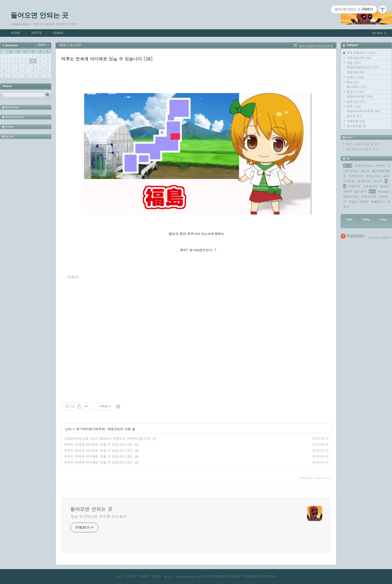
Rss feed (377, 33)
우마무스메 (356, 176)
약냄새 (353, 202)
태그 (119, 576)
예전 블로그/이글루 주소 (362, 149)
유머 (354, 106)
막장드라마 (369, 197)
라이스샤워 (373, 176)
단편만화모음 (360, 96)
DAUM (235, 576)
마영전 (381, 166)
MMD (372, 191)
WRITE (37, 33)
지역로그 (131, 576)
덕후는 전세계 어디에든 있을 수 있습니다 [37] (98, 450)
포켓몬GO (364, 181)
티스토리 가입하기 (380, 238)
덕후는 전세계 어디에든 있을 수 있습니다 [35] (98, 462)
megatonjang (185, 576)
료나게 (348, 166)
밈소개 (354, 116)
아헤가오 (354, 186)
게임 (354, 63)
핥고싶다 (360, 191)
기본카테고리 (359, 58)
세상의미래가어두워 (363, 111)
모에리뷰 (356, 121)
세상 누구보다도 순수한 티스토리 (98, 516)
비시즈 (378, 181)
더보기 (73, 277)
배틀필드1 (378, 202)
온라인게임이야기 (363, 67)
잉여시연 (356, 102)
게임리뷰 (356, 72)
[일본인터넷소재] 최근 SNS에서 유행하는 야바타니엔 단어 (107, 438)
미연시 (355, 77)
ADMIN (58, 33)
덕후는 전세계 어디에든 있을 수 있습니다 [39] (98, 444)
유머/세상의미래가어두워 (316, 46)
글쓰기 (168, 576)
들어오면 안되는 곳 (39, 15)
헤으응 (365, 171)
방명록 (144, 576)
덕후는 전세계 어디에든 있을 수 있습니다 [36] (98, 456)
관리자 (156, 576)
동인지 (355, 92)
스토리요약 (370, 186)
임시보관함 (356, 126)
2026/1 (42, 45)
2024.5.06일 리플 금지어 (362, 144)
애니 (353, 82)
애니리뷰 (357, 87)
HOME (16, 33)
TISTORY (270, 576)
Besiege (384, 191)
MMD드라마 (351, 197)
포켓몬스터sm (364, 166)
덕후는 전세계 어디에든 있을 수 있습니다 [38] (107, 59)
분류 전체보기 (361, 53)
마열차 (364, 202)
